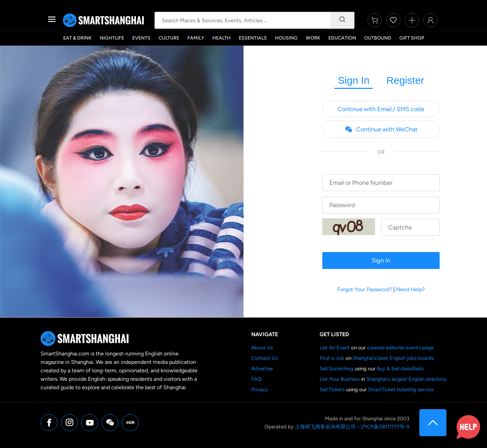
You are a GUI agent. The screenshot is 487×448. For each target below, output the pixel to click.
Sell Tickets (332, 390)
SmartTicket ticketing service (401, 390)
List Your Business (340, 379)
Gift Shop (412, 38)
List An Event (335, 348)
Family (196, 38)
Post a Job (332, 358)
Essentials (253, 38)
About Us (262, 348)
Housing (286, 38)
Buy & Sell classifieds (400, 369)
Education (342, 38)
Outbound (378, 38)
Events (141, 38)
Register (405, 80)
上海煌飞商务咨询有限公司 (325, 427)
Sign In (354, 80)
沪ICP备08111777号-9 (385, 427)
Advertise (262, 369)
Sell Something (337, 369)
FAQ (256, 379)
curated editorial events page (400, 348)
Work (313, 38)
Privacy (260, 390)
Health (222, 38)
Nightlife (112, 38)
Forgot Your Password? (365, 289)
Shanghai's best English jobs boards (393, 358)
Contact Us (264, 358)
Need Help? (410, 289)
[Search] (342, 20)
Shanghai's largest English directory (406, 379)
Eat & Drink (77, 38)
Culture (169, 38)
